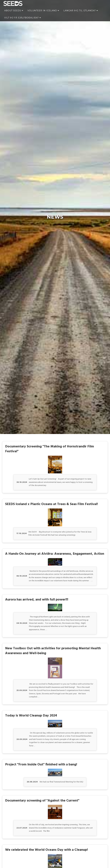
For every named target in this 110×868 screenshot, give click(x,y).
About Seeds (14, 11)
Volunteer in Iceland (43, 11)
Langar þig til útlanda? (81, 11)
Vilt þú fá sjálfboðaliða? (23, 18)
